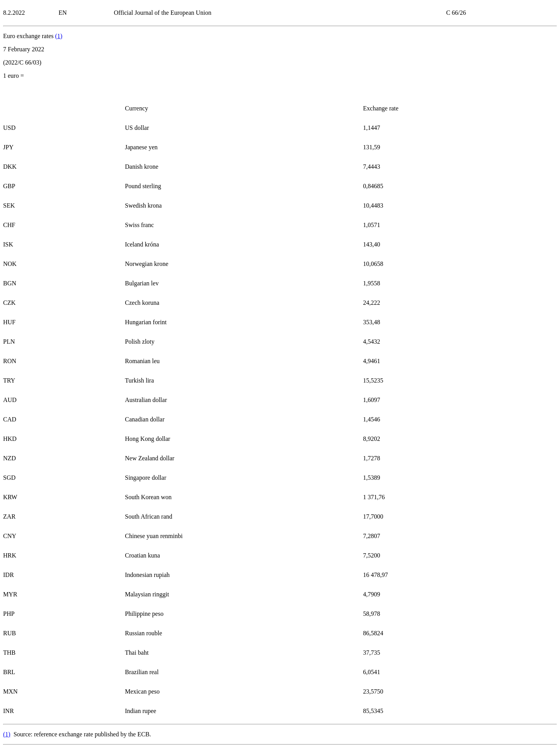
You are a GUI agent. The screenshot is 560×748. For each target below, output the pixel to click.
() (59, 36)
